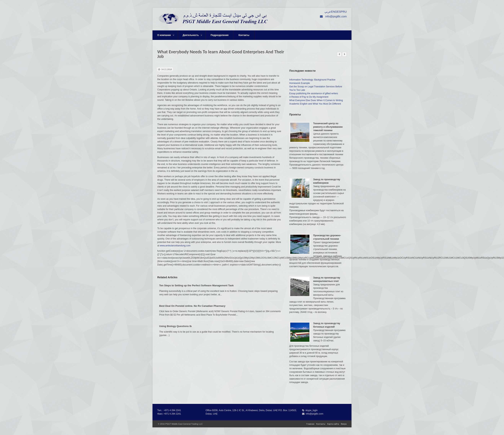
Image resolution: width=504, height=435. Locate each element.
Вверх (344, 424)
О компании (166, 35)
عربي (328, 12)
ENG (334, 12)
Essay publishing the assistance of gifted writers (314, 93)
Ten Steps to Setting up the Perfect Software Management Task (196, 285)
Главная (310, 424)
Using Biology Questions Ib (175, 326)
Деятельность (192, 35)
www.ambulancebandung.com (175, 246)
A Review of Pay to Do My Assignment (309, 97)
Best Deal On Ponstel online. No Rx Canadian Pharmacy (192, 306)
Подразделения (220, 35)
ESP (340, 12)
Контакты (244, 35)
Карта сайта (333, 424)
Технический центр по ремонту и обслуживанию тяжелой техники (328, 127)
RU (345, 12)
